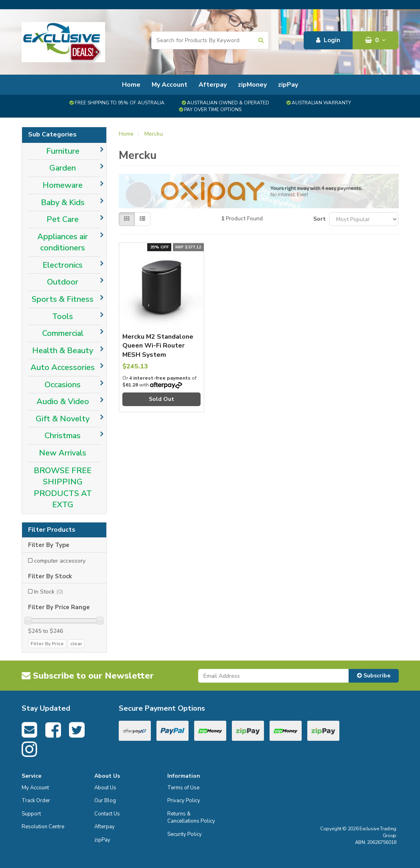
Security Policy (185, 834)
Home (131, 85)
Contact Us (107, 814)
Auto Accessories (63, 367)
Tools (63, 316)
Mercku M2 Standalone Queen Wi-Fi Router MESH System (158, 346)
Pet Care (63, 219)
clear (76, 644)
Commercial (63, 333)
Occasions (63, 385)
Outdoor (63, 282)
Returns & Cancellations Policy (191, 818)
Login (328, 40)
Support (31, 814)
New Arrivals (63, 453)
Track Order (36, 801)
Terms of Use (183, 788)
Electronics (63, 265)
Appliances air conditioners (63, 242)
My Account (169, 85)
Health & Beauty (63, 351)
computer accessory (60, 561)
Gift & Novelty (63, 419)
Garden (63, 168)
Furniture (63, 151)
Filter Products (52, 530)
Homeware (63, 185)
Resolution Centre (43, 827)
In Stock (49, 592)
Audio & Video (63, 401)
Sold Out (161, 399)
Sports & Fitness (63, 299)
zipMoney (252, 85)
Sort (318, 219)
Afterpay (213, 85)
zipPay (288, 85)
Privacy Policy (184, 801)
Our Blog (105, 801)
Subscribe (374, 676)
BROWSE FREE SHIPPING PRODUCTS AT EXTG (63, 488)
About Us (105, 788)
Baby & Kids (63, 202)
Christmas (63, 436)
